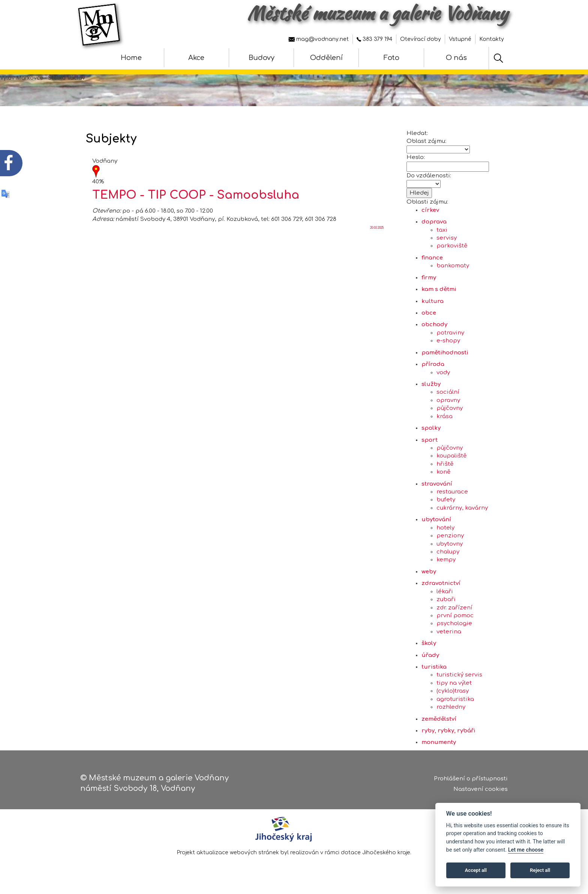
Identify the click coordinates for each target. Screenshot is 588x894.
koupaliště (451, 456)
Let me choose (526, 850)
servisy (447, 238)
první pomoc (455, 616)
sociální (448, 392)
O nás (456, 58)
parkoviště (452, 246)
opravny (448, 400)
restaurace (452, 492)
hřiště (445, 464)
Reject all (540, 870)
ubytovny (450, 544)
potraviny (450, 333)
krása (445, 416)
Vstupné (460, 39)
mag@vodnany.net (319, 39)
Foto (391, 58)
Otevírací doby (421, 39)
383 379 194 (374, 39)
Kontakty (492, 39)
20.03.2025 (377, 228)
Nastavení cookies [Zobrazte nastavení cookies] (481, 789)
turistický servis (459, 675)
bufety (446, 500)
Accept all (476, 870)
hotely (445, 528)
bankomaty (453, 266)
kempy (446, 560)
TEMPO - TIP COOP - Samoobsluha (196, 195)
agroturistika (455, 699)
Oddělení (326, 58)
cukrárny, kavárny (462, 508)
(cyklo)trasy (453, 691)
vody (443, 373)
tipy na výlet (454, 683)
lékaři (445, 592)
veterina (449, 632)
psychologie (454, 623)
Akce (196, 58)
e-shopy (448, 341)
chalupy (448, 552)
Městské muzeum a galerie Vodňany (377, 13)
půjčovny (450, 408)
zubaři (446, 599)
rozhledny (451, 707)
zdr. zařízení (454, 608)
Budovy (262, 58)
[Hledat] (498, 58)
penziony (450, 536)
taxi (442, 230)
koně (443, 472)
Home (131, 58)
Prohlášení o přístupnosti (471, 779)
